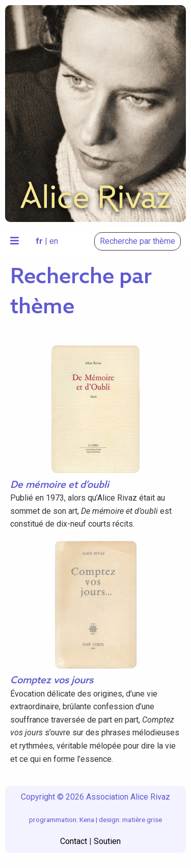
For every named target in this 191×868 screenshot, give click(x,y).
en (54, 241)
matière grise (142, 820)
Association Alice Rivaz (128, 797)
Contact (74, 841)
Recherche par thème (138, 241)
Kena (87, 820)
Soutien (107, 841)
